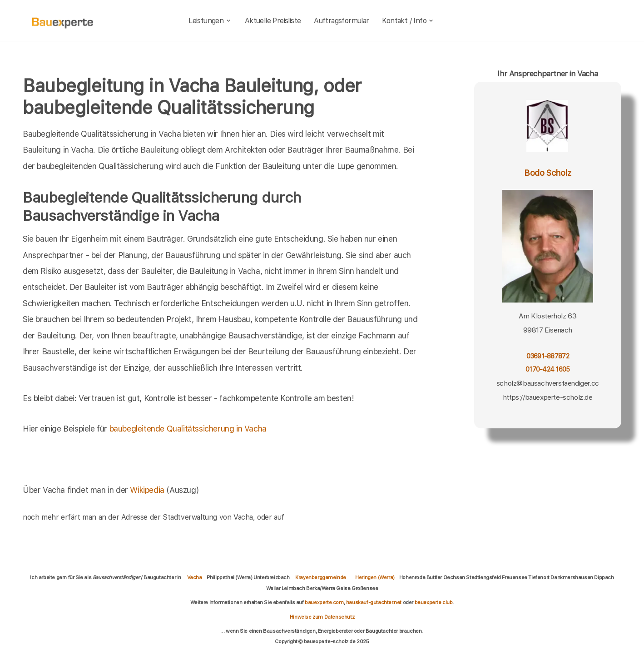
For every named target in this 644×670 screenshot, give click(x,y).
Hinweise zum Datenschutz (322, 617)
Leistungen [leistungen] (210, 21)
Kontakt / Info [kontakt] (408, 21)
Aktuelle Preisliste (273, 21)
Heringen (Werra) (375, 577)
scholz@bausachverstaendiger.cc (548, 383)
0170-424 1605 (547, 369)
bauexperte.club (434, 602)
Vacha (195, 577)
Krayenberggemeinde (321, 577)
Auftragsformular (341, 21)
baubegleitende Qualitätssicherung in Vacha (188, 429)
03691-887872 (548, 356)
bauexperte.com (324, 602)
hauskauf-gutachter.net (374, 602)
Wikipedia (148, 490)
